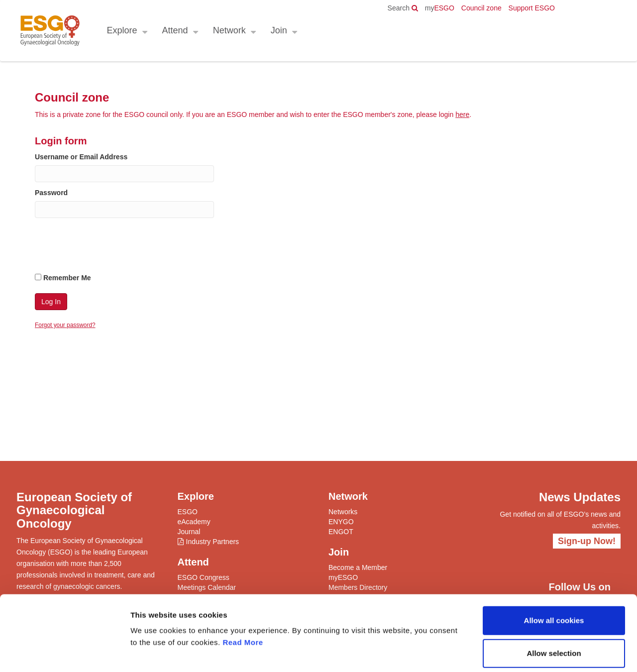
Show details (522, 652)
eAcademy (194, 522)
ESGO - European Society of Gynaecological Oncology (50, 31)
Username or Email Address (81, 157)
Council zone (481, 8)
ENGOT (341, 532)
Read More (243, 596)
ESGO (440, 8)
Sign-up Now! (587, 541)
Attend (175, 30)
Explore (122, 30)
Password (51, 193)
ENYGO (341, 522)
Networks (343, 512)
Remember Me (63, 278)
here (462, 114)
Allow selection (554, 607)
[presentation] (110, 247)
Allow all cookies (554, 574)
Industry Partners (213, 542)
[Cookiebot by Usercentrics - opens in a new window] (64, 653)
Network (229, 30)
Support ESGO (532, 8)
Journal (189, 532)
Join (278, 30)
